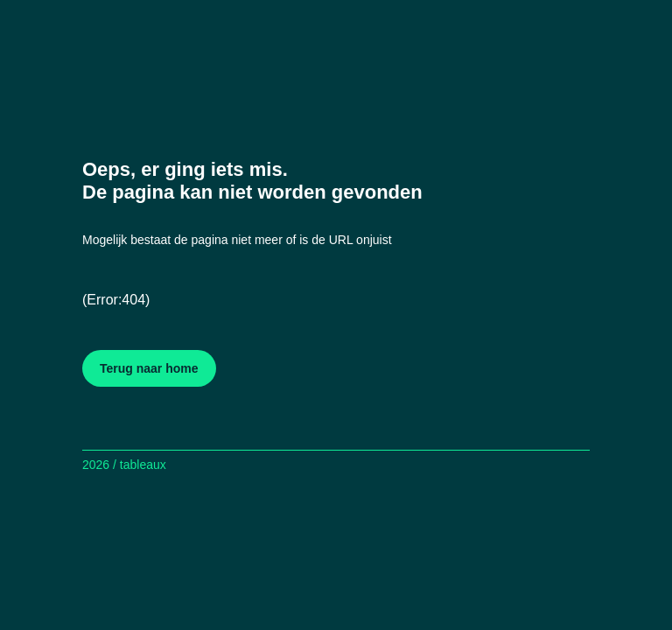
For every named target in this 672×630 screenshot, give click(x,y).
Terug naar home (149, 368)
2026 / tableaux (124, 465)
